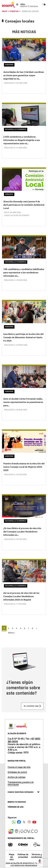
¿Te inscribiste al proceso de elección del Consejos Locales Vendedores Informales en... (22, 532)
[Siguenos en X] (24, 822)
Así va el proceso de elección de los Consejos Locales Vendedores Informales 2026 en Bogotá (21, 596)
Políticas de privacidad (23, 856)
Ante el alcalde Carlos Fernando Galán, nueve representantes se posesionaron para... (23, 402)
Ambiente (9, 194)
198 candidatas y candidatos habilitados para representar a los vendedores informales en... (24, 272)
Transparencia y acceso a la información (21, 783)
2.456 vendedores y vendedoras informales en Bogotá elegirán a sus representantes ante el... (22, 140)
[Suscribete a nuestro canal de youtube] (34, 822)
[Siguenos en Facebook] (14, 822)
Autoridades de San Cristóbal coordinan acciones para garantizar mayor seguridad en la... (24, 75)
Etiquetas (14, 11)
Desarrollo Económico (16, 129)
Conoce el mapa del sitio (19, 767)
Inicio (4, 11)
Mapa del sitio (12, 857)
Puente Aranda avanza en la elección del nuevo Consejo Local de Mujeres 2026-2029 (24, 467)
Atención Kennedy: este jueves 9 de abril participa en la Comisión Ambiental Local (24, 205)
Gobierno (9, 65)
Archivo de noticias (17, 777)
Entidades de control (17, 772)
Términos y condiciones (37, 856)
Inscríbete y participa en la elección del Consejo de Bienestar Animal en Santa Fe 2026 (23, 337)
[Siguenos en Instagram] (29, 822)
